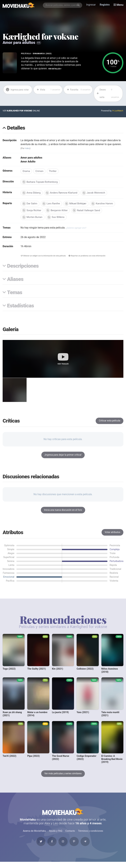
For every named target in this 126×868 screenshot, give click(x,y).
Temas (15, 294)
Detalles (16, 129)
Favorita (79, 90)
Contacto (70, 836)
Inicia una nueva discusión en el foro (63, 513)
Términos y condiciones (91, 836)
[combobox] (63, 5)
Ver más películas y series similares (63, 777)
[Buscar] (79, 5)
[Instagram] (63, 847)
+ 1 (39, 43)
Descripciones (23, 268)
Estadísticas (21, 308)
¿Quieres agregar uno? (77, 229)
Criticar (110, 424)
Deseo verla (109, 94)
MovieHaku (63, 816)
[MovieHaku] (19, 5)
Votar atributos (112, 536)
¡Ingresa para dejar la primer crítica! (63, 458)
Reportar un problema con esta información (88, 258)
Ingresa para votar (15, 94)
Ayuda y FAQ (56, 836)
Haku (28, 149)
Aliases (15, 281)
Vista (48, 90)
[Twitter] (38, 847)
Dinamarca (39, 54)
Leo (56, 828)
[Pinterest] (75, 847)
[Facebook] (51, 847)
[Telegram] (88, 847)
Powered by (112, 111)
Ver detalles (55, 69)
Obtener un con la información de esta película (42, 258)
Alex (47, 828)
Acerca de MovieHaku (34, 836)
